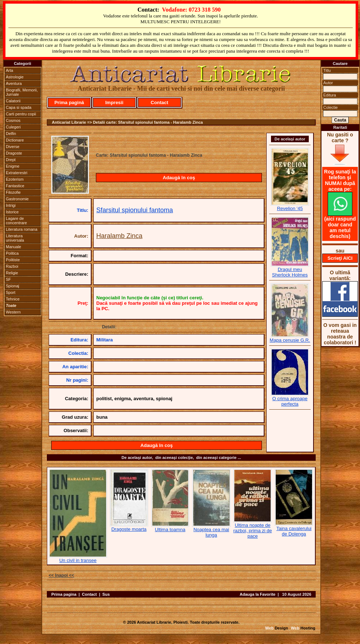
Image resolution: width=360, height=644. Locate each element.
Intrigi (11, 205)
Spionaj (13, 286)
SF (8, 279)
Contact (159, 102)
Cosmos (13, 120)
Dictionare (15, 140)
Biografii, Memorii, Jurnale (22, 92)
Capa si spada (19, 107)
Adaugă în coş (179, 178)
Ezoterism (15, 179)
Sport (11, 292)
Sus (106, 594)
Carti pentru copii (21, 114)
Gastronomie (17, 199)
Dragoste (14, 153)
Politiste (13, 260)
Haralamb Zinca (119, 236)
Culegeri (13, 127)
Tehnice (13, 299)
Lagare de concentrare (16, 221)
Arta (9, 70)
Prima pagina (64, 594)
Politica (12, 253)
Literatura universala (15, 238)
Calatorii (13, 101)
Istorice (12, 212)
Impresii (114, 102)
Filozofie (13, 192)
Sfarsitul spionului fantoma (135, 210)
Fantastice (15, 186)
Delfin (11, 134)
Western (13, 312)
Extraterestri (17, 173)
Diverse (13, 147)
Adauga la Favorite (258, 594)
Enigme (13, 166)
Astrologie (15, 77)
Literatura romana (22, 229)
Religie (12, 273)
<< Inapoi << (61, 575)
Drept (11, 160)
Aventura (14, 83)
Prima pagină (69, 102)
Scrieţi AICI (340, 258)
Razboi (12, 266)
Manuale (13, 247)
